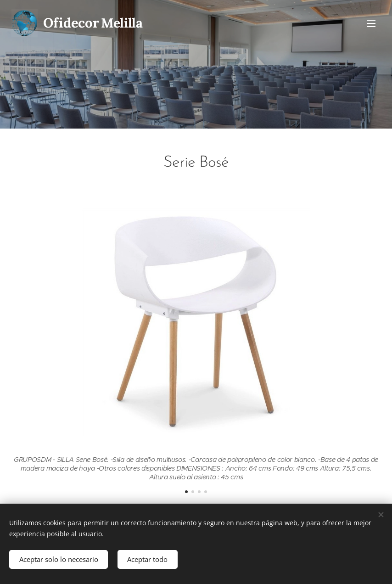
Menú (371, 23)
